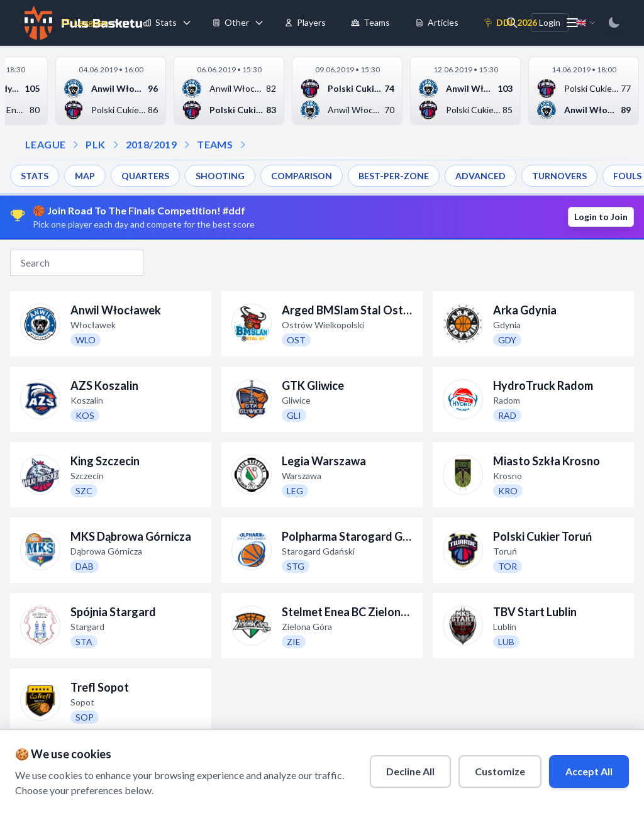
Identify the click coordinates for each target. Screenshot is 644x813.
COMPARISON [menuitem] (302, 176)
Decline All (410, 771)
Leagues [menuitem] (85, 22)
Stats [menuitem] (160, 22)
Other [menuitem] (230, 22)
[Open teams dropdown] (187, 145)
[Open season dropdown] (116, 145)
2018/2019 (152, 144)
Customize (500, 771)
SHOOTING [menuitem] (220, 176)
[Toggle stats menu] (187, 23)
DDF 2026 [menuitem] (510, 22)
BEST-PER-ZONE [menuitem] (394, 176)
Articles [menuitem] (437, 22)
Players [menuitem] (305, 22)
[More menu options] (572, 23)
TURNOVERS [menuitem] (559, 176)
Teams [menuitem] (370, 22)
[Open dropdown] (243, 145)
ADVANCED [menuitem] (480, 176)
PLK (95, 144)
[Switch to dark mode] (614, 23)
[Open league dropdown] (75, 145)
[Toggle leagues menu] (118, 23)
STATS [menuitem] (35, 176)
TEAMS (215, 144)
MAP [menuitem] (85, 176)
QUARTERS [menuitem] (145, 176)
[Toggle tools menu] (259, 23)
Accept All (589, 771)
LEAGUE (45, 144)
